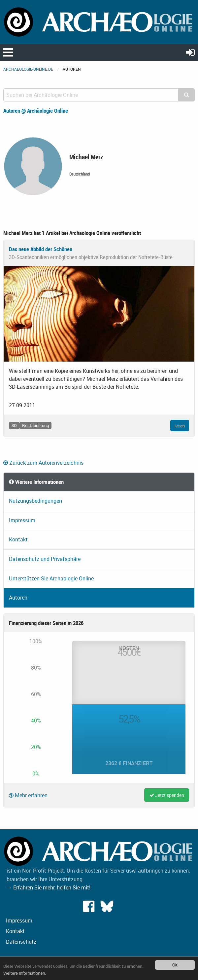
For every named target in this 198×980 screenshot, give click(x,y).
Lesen (180, 426)
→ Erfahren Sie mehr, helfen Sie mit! (49, 887)
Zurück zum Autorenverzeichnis (43, 463)
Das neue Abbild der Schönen (41, 249)
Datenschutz (21, 942)
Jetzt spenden (167, 795)
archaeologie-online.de (28, 69)
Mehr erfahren (28, 795)
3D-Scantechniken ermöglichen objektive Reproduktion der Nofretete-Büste (91, 257)
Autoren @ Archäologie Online (36, 111)
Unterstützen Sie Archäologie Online (51, 578)
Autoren (18, 598)
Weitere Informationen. (25, 973)
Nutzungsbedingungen (35, 501)
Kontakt (18, 539)
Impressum (22, 520)
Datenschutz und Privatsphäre (45, 559)
